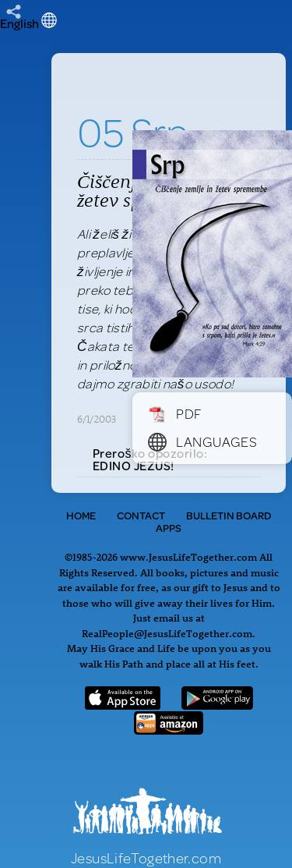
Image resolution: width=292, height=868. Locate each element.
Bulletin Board (229, 515)
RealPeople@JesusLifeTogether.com (167, 633)
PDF (175, 413)
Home (81, 515)
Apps (169, 528)
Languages (202, 441)
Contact (141, 515)
